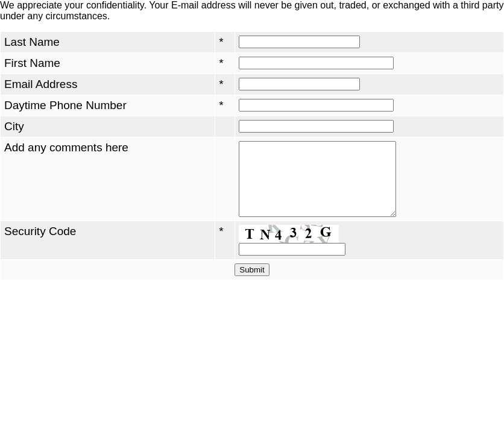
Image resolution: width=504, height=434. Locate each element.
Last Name (32, 42)
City (14, 126)
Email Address (41, 84)
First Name (32, 63)
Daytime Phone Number (65, 105)
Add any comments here (66, 147)
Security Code (40, 246)
